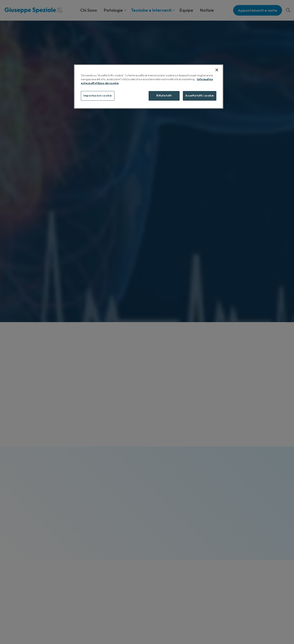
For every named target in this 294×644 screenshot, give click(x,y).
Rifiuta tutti (164, 96)
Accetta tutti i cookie (200, 96)
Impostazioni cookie (98, 96)
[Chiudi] (217, 70)
